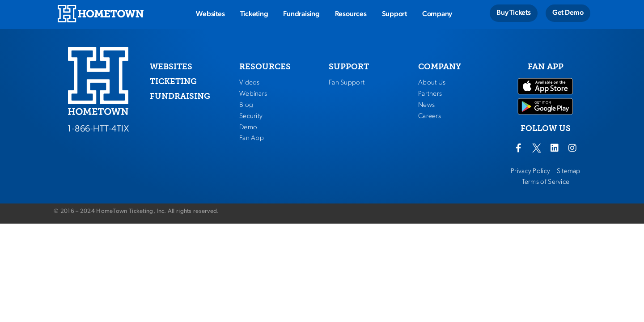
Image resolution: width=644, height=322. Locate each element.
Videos (250, 83)
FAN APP (546, 67)
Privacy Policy (530, 171)
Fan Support (347, 83)
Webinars (253, 94)
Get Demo (568, 13)
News (426, 105)
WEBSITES (171, 67)
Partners (430, 94)
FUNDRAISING (180, 96)
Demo (248, 127)
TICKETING (173, 81)
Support (394, 14)
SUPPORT (349, 67)
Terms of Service (546, 182)
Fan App (252, 138)
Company (437, 14)
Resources (351, 14)
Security (251, 116)
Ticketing (254, 14)
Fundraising (301, 14)
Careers (430, 116)
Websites (210, 14)
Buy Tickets (513, 13)
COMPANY (440, 67)
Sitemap (569, 171)
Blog (246, 105)
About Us (432, 83)
